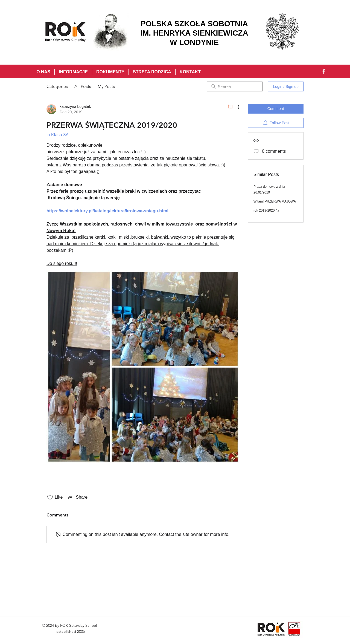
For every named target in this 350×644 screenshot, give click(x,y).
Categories (57, 86)
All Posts (83, 86)
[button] (73, 72)
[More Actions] (236, 107)
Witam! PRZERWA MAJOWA (275, 201)
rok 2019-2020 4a (266, 210)
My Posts (106, 86)
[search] (235, 86)
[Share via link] (77, 497)
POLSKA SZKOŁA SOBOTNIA (194, 24)
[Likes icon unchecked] (50, 497)
